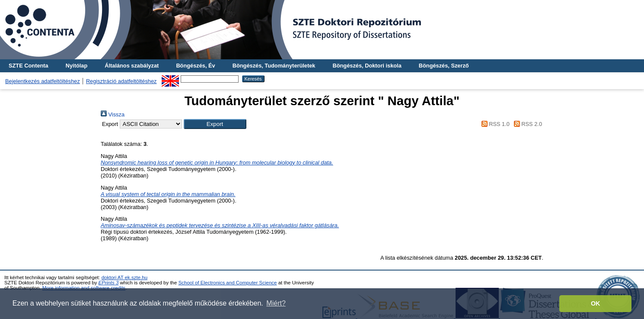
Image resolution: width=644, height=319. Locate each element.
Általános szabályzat (132, 66)
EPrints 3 (109, 283)
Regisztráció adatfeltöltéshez (121, 81)
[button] (215, 124)
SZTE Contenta (29, 66)
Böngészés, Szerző (444, 66)
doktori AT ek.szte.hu (124, 277)
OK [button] (596, 303)
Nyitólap (77, 66)
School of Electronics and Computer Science (228, 283)
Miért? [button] (276, 303)
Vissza (113, 114)
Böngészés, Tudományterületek (274, 66)
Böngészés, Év (195, 66)
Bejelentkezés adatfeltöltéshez (43, 81)
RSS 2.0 (526, 124)
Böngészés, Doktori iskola (367, 66)
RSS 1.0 (494, 124)
